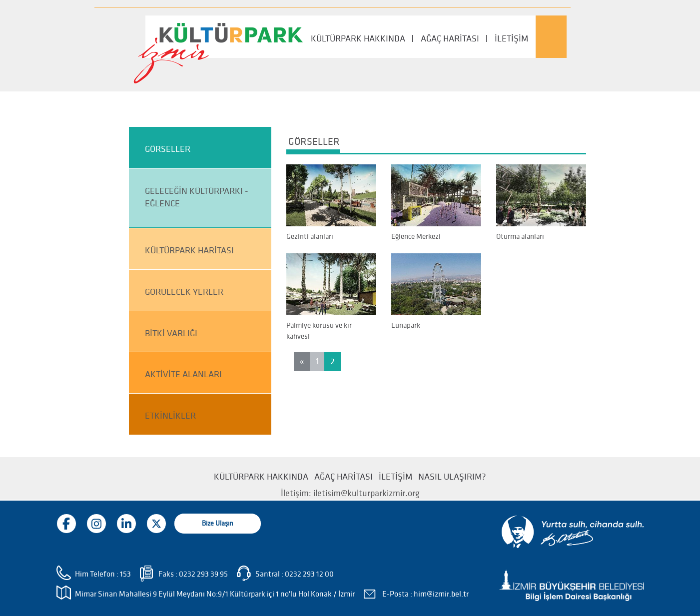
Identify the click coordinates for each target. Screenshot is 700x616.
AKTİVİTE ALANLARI (183, 374)
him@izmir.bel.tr (441, 594)
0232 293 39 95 (203, 574)
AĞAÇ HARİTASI (450, 39)
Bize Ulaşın (217, 523)
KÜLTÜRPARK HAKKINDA (358, 39)
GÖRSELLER (168, 149)
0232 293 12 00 (309, 574)
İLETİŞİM (511, 39)
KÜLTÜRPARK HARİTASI (189, 251)
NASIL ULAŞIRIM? (452, 477)
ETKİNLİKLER (170, 416)
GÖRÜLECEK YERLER (184, 292)
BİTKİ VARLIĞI (171, 333)
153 (125, 574)
